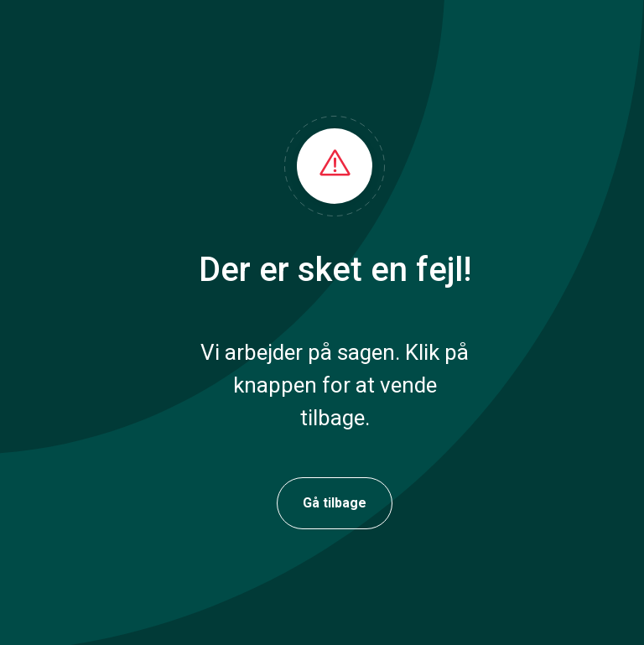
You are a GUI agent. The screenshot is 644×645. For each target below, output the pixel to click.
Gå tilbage (335, 503)
